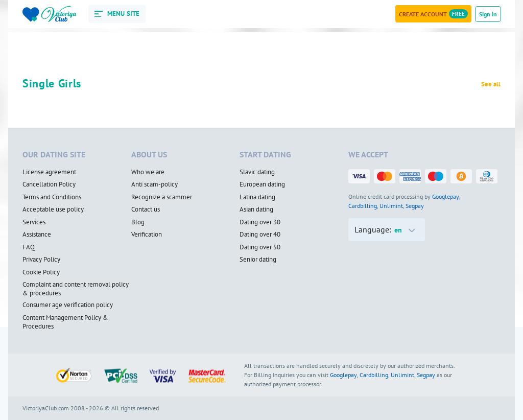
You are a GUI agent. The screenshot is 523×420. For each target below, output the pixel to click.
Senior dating (258, 260)
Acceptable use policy (53, 209)
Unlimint (391, 206)
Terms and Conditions (52, 197)
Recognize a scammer (162, 197)
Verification (147, 235)
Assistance (37, 235)
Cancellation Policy (49, 184)
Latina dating (257, 197)
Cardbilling (363, 206)
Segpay (415, 206)
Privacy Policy (41, 260)
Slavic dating (257, 172)
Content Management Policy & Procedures (65, 322)
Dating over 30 (260, 222)
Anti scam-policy (154, 184)
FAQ (29, 247)
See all (491, 84)
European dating (262, 184)
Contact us (146, 209)
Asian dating (256, 209)
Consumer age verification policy (68, 305)
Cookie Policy (41, 272)
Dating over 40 (260, 235)
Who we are (148, 172)
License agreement (49, 172)
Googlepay (446, 196)
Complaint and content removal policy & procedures (76, 289)
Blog (138, 222)
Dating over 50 (260, 247)
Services (34, 222)
